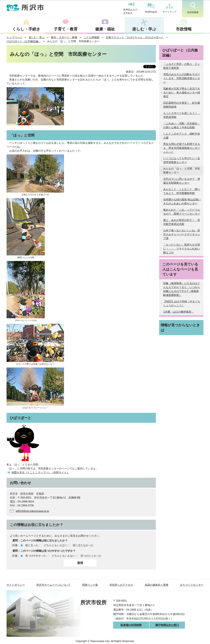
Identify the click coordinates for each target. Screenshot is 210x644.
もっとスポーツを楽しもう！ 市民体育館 (182, 115)
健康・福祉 (105, 29)
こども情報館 (92, 37)
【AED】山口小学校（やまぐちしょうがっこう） (182, 303)
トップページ (14, 37)
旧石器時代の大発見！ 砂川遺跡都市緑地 (182, 105)
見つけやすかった (36, 556)
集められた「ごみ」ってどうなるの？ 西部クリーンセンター (182, 212)
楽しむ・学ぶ (144, 29)
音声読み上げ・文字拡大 (131, 8)
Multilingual (151, 8)
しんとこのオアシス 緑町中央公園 (182, 136)
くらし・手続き (26, 29)
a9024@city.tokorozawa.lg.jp (32, 511)
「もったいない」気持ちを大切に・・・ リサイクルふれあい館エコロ (182, 249)
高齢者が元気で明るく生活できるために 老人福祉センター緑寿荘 (182, 93)
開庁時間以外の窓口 (167, 625)
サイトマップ (169, 8)
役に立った (32, 545)
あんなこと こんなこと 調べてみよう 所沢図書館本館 (182, 191)
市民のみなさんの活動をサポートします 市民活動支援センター (182, 78)
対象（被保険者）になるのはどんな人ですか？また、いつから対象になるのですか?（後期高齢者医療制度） (182, 289)
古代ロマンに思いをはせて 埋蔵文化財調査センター (182, 181)
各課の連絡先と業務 (157, 585)
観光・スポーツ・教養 (64, 37)
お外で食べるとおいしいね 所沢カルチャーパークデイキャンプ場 (182, 234)
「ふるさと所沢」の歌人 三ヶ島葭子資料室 (182, 66)
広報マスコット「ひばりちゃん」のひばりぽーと (135, 37)
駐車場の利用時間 (131, 625)
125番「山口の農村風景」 (179, 312)
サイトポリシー (16, 585)
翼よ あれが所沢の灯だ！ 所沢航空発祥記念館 (182, 222)
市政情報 (184, 29)
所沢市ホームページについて (53, 585)
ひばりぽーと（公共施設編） (24, 41)
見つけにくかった (91, 556)
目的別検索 (193, 8)
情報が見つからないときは (180, 328)
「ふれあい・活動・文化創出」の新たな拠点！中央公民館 (182, 125)
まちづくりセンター (192, 585)
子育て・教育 (66, 29)
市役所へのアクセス (121, 585)
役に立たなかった (83, 545)
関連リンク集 (90, 585)
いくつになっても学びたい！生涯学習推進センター (182, 160)
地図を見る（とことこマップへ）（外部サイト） (40, 472)
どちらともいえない (56, 545)
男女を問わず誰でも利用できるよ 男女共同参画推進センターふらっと (182, 148)
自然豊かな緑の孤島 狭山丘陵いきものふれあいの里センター (182, 201)
